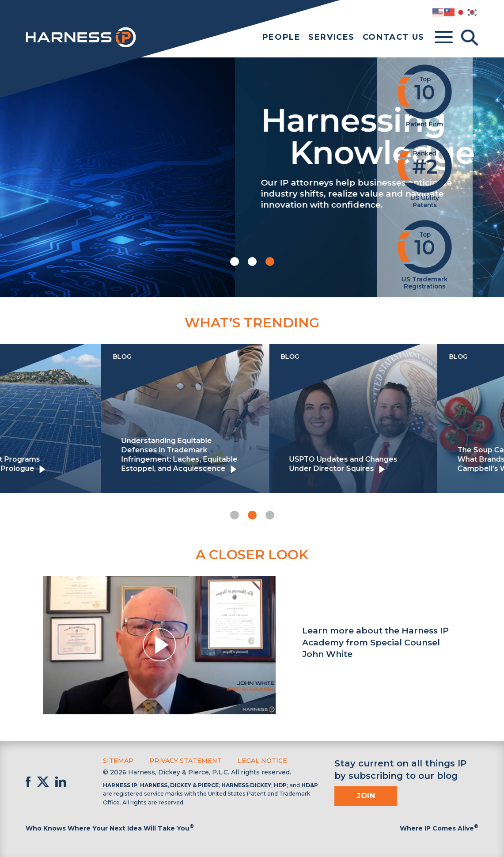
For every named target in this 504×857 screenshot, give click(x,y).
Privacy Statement (186, 761)
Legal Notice (262, 761)
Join (366, 796)
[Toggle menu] (444, 38)
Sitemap (118, 761)
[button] (235, 262)
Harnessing (194, 135)
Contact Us (394, 37)
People (282, 37)
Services (332, 37)
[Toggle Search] (470, 38)
